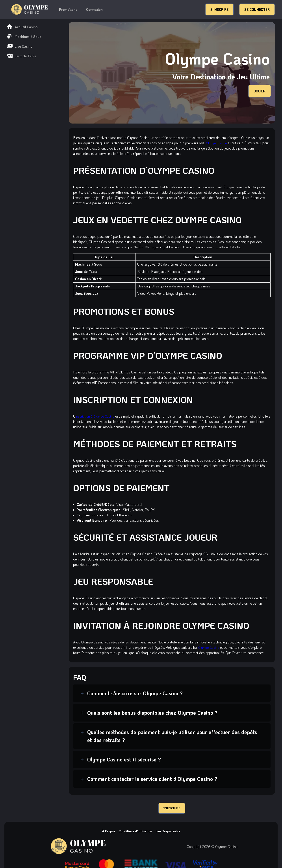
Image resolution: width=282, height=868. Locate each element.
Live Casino (20, 46)
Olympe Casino (217, 143)
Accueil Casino (22, 27)
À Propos (106, 832)
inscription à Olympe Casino (96, 416)
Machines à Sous (24, 37)
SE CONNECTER (257, 9)
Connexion (94, 9)
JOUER (259, 91)
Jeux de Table (22, 56)
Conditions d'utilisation (135, 832)
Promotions (68, 9)
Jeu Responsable (170, 832)
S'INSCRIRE (219, 9)
